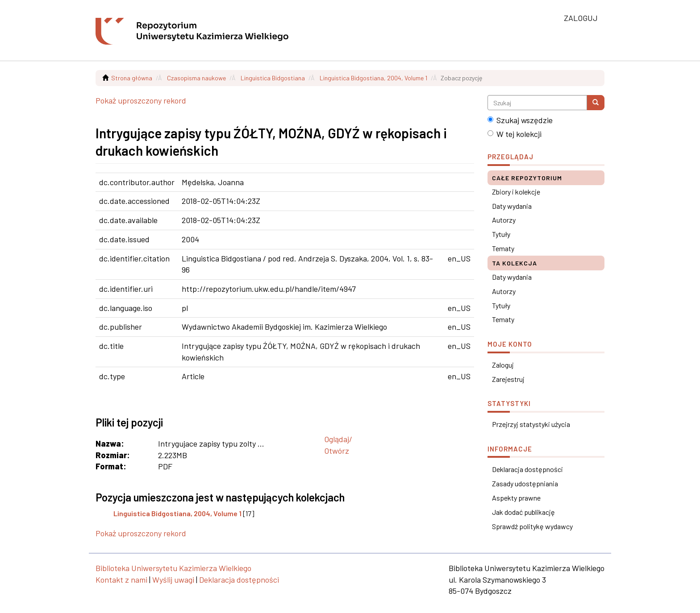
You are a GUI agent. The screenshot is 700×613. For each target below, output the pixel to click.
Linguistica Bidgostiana (273, 78)
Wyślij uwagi (173, 580)
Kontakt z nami (121, 580)
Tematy (503, 248)
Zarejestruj (508, 379)
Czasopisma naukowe (196, 78)
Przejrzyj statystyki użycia (531, 424)
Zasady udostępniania (525, 483)
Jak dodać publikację (523, 512)
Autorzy (504, 220)
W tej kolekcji (515, 134)
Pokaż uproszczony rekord (141, 100)
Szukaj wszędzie (520, 120)
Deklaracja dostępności (527, 469)
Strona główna (132, 78)
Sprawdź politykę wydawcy (532, 526)
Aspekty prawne (516, 498)
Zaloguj (503, 365)
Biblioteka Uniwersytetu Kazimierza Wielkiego (173, 568)
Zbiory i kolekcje (516, 192)
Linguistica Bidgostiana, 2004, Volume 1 (373, 78)
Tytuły (501, 234)
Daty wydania (512, 206)
